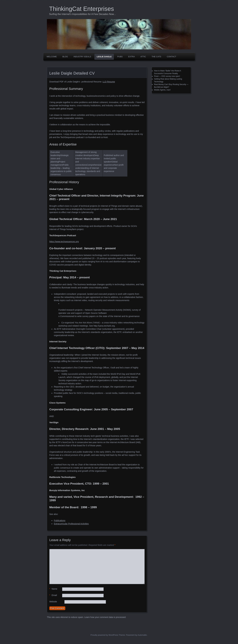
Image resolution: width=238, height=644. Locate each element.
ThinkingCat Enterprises (82, 9)
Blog (65, 57)
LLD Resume (109, 82)
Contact (172, 57)
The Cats (156, 57)
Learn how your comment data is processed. (105, 617)
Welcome (52, 57)
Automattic (142, 635)
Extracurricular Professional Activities (71, 524)
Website (53, 602)
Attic (143, 57)
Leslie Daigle (104, 57)
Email (53, 595)
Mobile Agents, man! (162, 90)
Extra (132, 57)
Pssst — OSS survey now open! (167, 76)
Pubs (120, 57)
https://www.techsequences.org (64, 242)
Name (53, 589)
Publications (60, 521)
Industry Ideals (82, 57)
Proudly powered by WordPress (104, 635)
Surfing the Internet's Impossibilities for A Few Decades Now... (82, 14)
